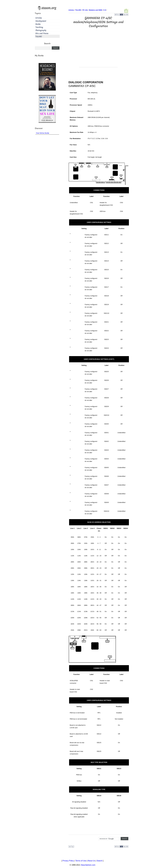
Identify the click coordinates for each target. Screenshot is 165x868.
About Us (91, 861)
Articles (39, 18)
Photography (41, 30)
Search (100, 861)
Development (41, 21)
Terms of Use (81, 861)
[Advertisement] (98, 51)
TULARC (39, 37)
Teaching (39, 27)
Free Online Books (43, 133)
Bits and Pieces (42, 33)
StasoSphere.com (88, 865)
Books (38, 24)
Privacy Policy (68, 861)
